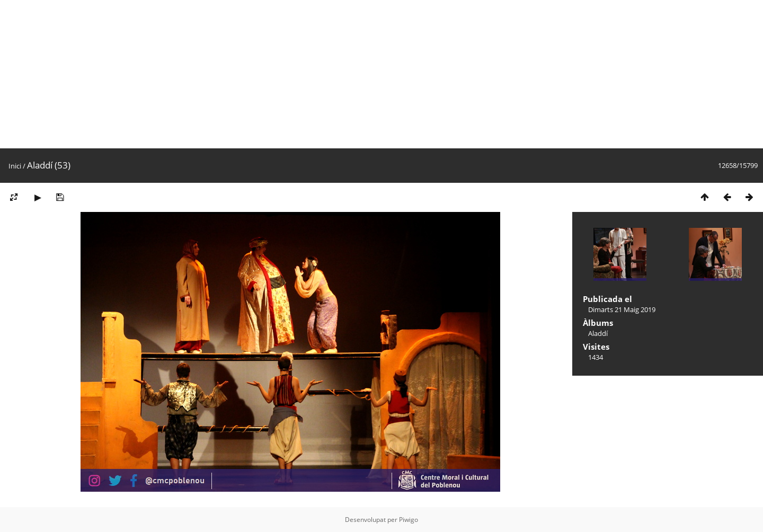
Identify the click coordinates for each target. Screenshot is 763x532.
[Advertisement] (318, 74)
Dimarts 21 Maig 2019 (622, 309)
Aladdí (598, 333)
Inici (15, 166)
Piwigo (409, 520)
